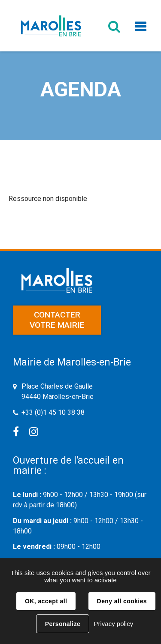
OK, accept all (46, 601)
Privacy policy (113, 624)
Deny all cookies (122, 601)
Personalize (63, 624)
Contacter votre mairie (57, 320)
